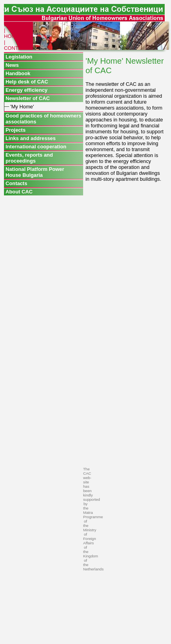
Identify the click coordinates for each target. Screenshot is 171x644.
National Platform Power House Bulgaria (35, 172)
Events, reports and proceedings (29, 158)
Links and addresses (31, 138)
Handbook (18, 73)
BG (8, 24)
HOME (11, 36)
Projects (16, 130)
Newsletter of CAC (28, 98)
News (12, 65)
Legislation (19, 57)
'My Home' (22, 107)
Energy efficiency (27, 90)
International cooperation (36, 147)
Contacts (16, 183)
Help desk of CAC (27, 82)
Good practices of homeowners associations (43, 119)
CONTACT (16, 48)
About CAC (19, 192)
